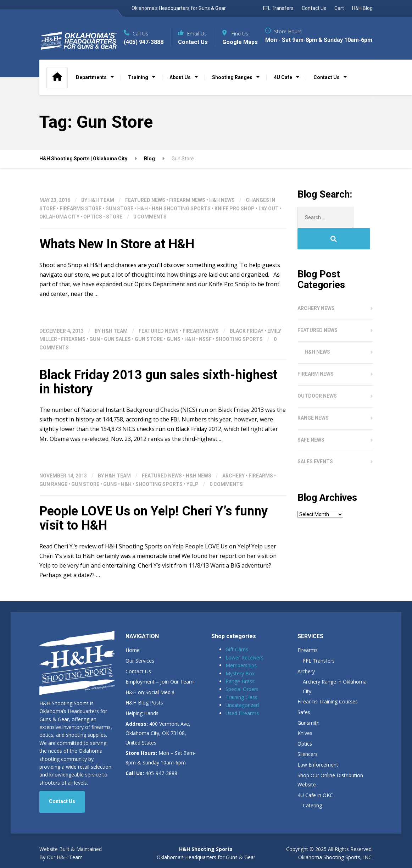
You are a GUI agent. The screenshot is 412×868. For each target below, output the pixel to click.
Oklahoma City (59, 228)
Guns (174, 350)
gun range (53, 496)
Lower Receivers (244, 669)
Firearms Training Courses (328, 713)
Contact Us (314, 8)
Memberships (241, 677)
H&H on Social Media (150, 704)
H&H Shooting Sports (181, 220)
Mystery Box (240, 685)
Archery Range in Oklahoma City (335, 698)
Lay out (269, 220)
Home (133, 661)
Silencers (308, 765)
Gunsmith (308, 734)
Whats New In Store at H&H (117, 255)
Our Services (140, 672)
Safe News (311, 430)
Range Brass (240, 693)
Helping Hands (142, 725)
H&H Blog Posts (144, 714)
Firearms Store (80, 220)
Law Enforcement (318, 776)
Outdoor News (317, 386)
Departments (91, 89)
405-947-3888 (151, 784)
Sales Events (315, 452)
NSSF (205, 350)
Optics (93, 228)
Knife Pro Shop (235, 220)
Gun (95, 350)
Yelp (193, 496)
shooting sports (239, 350)
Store (114, 228)
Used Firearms (242, 725)
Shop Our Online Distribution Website (330, 791)
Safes (304, 723)
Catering (312, 817)
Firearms (73, 350)
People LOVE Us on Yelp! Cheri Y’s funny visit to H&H (154, 530)
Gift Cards (237, 661)
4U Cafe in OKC (315, 806)
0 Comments (150, 228)
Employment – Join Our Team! (160, 693)
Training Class (241, 709)
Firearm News (187, 211)
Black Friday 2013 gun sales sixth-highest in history (158, 393)
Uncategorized (242, 716)
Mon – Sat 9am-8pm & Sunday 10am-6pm (161, 769)
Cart (339, 8)
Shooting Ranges (232, 89)
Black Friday (247, 342)
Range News (313, 408)
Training (138, 89)
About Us (180, 89)
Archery (233, 487)
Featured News (145, 211)
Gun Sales (117, 350)
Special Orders (242, 700)
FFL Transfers (278, 8)
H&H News (222, 211)
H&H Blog (362, 8)
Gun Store (119, 220)
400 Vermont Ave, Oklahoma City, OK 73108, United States (158, 745)
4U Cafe (283, 89)
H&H (143, 220)
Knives (305, 744)
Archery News (316, 298)
